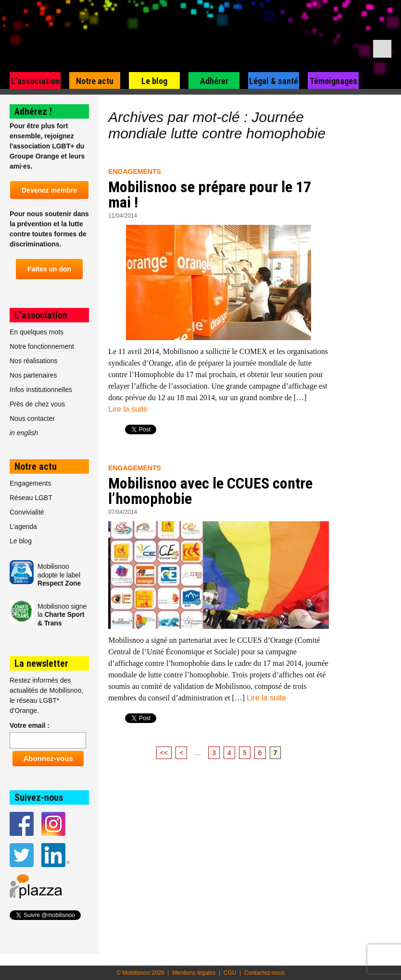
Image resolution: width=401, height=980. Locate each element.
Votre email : (30, 725)
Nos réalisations (34, 361)
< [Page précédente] (181, 753)
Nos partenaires (33, 375)
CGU (230, 973)
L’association (35, 81)
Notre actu (95, 81)
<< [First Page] (164, 753)
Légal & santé (274, 81)
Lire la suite (128, 409)
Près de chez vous (37, 404)
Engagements (135, 171)
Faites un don (49, 269)
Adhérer (214, 81)
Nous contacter (32, 418)
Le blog (154, 81)
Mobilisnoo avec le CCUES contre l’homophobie (210, 491)
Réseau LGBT (31, 498)
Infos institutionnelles (41, 390)
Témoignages (333, 81)
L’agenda (23, 527)
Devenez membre (49, 190)
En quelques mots (37, 332)
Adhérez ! (33, 111)
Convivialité (27, 512)
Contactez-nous (264, 973)
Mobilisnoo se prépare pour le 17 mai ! (210, 195)
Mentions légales (194, 973)
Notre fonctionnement (42, 346)
